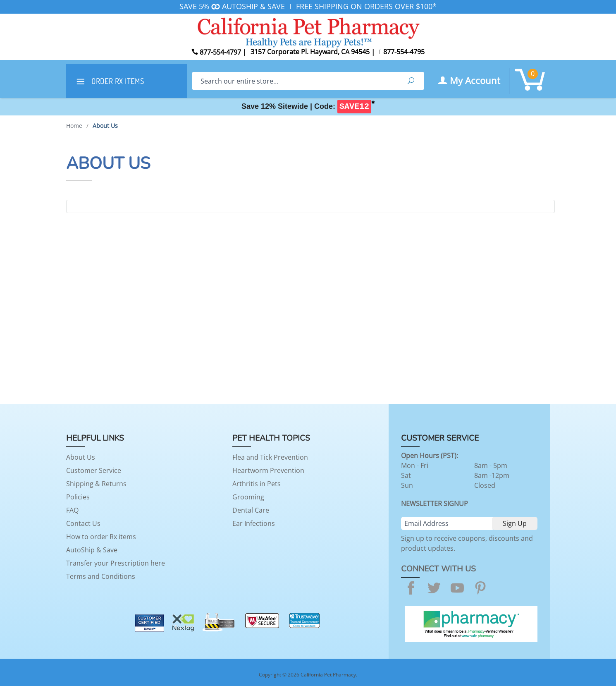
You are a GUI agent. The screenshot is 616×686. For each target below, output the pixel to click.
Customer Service (94, 470)
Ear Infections (254, 523)
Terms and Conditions (101, 576)
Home (74, 126)
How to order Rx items (101, 537)
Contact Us (83, 523)
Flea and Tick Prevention (270, 457)
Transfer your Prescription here (116, 563)
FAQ (72, 510)
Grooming (248, 497)
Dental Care (251, 510)
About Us (81, 457)
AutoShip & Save (92, 550)
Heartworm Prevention (268, 470)
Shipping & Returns (96, 484)
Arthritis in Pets (257, 484)
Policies (78, 497)
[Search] (295, 81)
